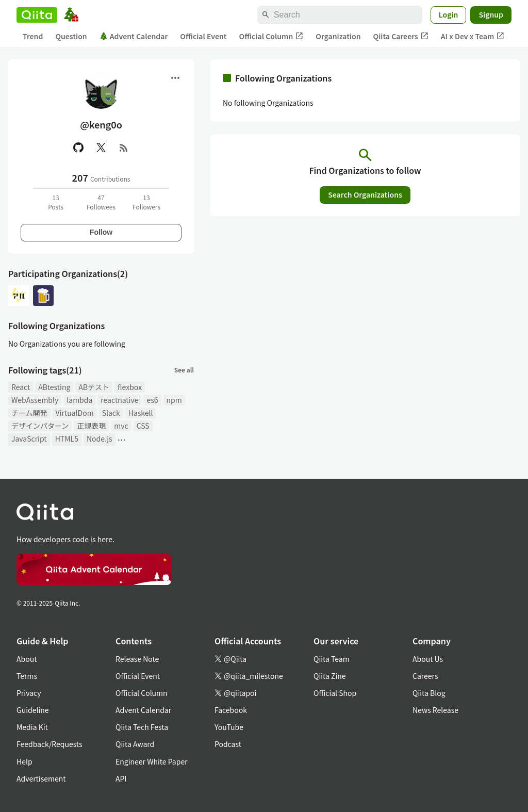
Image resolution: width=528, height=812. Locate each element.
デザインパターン (40, 426)
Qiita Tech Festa (142, 727)
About (27, 659)
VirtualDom (75, 413)
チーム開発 (29, 413)
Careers (425, 676)
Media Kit (32, 727)
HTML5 (67, 439)
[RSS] (124, 148)
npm (174, 400)
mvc (121, 426)
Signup (491, 14)
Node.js (100, 439)
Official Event (203, 36)
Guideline (33, 710)
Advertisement (41, 778)
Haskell (141, 413)
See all (184, 370)
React (21, 387)
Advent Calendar (134, 36)
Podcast (228, 744)
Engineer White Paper (152, 761)
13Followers (146, 202)
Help (24, 761)
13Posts (56, 202)
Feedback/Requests (49, 744)
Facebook (231, 710)
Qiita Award (135, 744)
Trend (33, 36)
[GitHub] (78, 148)
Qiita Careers (401, 36)
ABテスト (94, 387)
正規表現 (91, 426)
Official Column (271, 36)
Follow (101, 232)
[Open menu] (175, 78)
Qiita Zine (330, 676)
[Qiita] (37, 15)
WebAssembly (35, 400)
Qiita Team (332, 659)
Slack (111, 413)
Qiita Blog (429, 693)
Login (449, 14)
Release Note (137, 659)
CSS (143, 426)
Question (71, 36)
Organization (338, 36)
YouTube (229, 727)
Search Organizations (365, 194)
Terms (27, 676)
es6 (152, 400)
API (121, 778)
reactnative (119, 400)
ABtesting (54, 387)
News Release (435, 710)
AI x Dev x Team (473, 36)
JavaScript (29, 439)
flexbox (130, 387)
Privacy (29, 693)
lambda (79, 400)
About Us (428, 659)
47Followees (101, 202)
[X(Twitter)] (101, 148)
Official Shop (335, 693)
